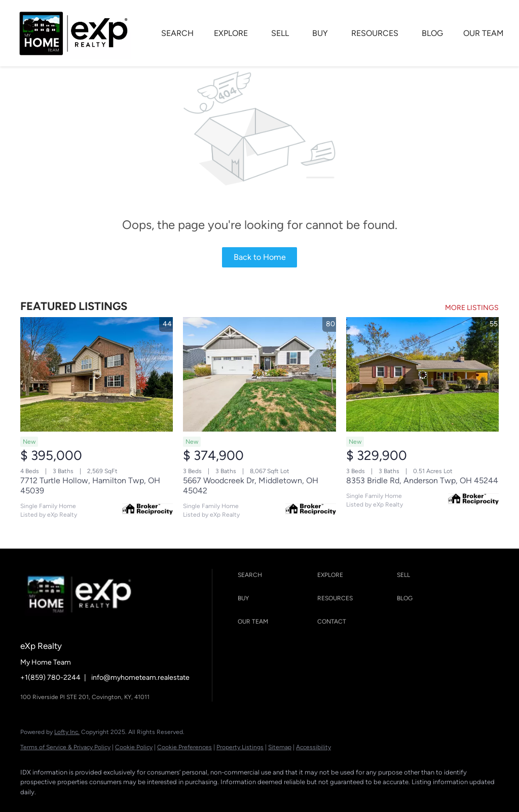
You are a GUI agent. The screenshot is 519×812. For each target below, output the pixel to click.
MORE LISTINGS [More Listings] (472, 308)
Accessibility (313, 747)
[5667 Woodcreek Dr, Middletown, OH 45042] (259, 374)
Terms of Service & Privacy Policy (65, 747)
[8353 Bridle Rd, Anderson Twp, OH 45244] (422, 374)
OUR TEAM (484, 33)
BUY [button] (320, 33)
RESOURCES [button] (375, 33)
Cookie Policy (134, 747)
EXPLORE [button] (231, 33)
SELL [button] (280, 33)
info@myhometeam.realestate (140, 678)
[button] (275, 575)
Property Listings (240, 747)
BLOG (432, 33)
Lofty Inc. (67, 732)
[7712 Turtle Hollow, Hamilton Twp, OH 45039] (97, 374)
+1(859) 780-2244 (50, 678)
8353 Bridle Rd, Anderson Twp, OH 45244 (422, 480)
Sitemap (280, 747)
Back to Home (260, 257)
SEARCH (177, 33)
